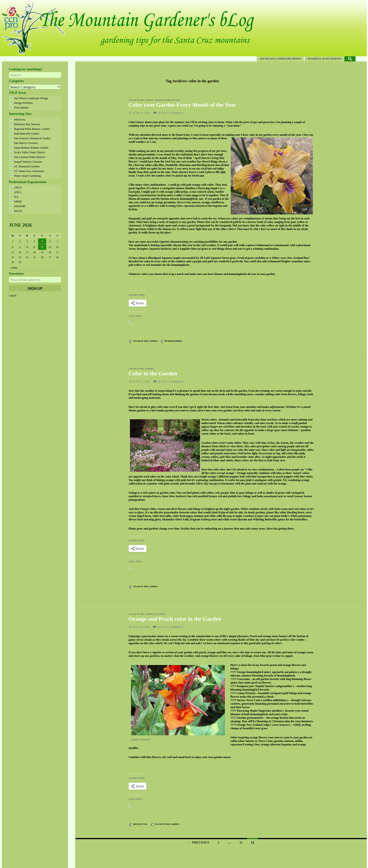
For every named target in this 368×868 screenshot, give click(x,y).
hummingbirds (173, 341)
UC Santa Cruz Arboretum (29, 171)
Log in (13, 295)
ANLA (18, 192)
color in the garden (141, 100)
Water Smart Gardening (27, 176)
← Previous (199, 843)
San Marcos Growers (26, 143)
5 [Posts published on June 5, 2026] (42, 241)
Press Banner (21, 108)
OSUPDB (20, 206)
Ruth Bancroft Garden (27, 134)
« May (14, 268)
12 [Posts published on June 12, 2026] (42, 247)
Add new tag (140, 824)
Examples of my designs (324, 59)
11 (241, 843)
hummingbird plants (168, 100)
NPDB (18, 202)
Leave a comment (170, 113)
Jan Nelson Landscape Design (280, 59)
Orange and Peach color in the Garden (175, 619)
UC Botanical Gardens (27, 166)
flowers (160, 614)
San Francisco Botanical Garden (32, 138)
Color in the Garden (153, 373)
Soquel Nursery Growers (28, 162)
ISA (16, 197)
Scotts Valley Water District (30, 152)
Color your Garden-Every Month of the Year (182, 105)
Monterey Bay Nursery (27, 124)
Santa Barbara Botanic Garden (31, 148)
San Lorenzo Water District (29, 157)
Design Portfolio (23, 103)
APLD (18, 188)
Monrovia (20, 120)
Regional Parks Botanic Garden (32, 129)
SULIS (18, 211)
